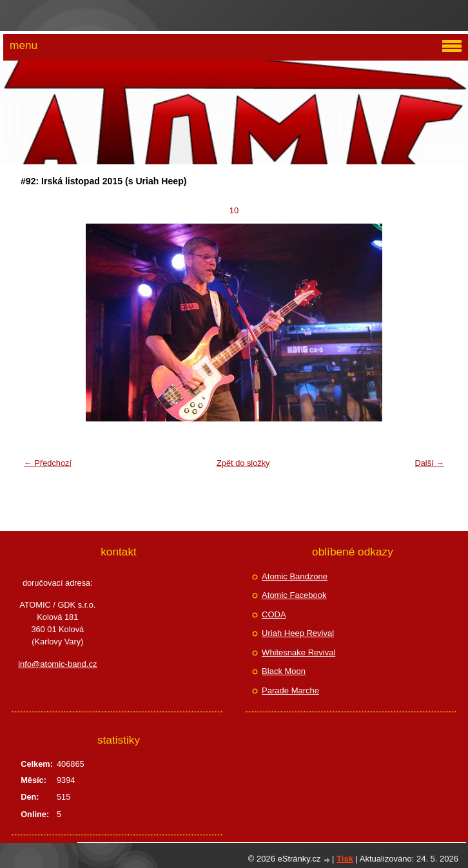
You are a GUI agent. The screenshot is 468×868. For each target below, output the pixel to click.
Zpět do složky (243, 463)
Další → (429, 463)
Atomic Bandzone (295, 576)
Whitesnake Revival (298, 652)
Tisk (345, 859)
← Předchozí (48, 463)
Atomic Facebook (294, 595)
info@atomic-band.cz (57, 664)
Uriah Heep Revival (298, 633)
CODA (274, 614)
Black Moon (284, 671)
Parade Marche (290, 690)
